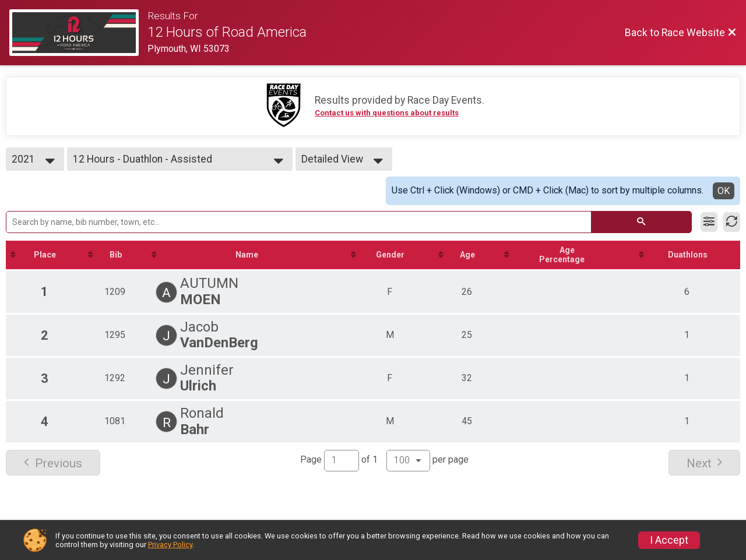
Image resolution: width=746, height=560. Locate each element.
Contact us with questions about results (387, 113)
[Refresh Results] (732, 222)
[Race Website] (78, 33)
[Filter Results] (709, 222)
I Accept (669, 540)
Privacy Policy (170, 545)
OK (724, 191)
